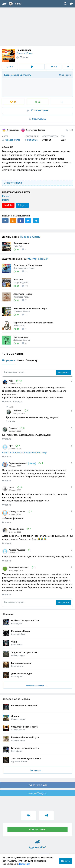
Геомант (17, 411)
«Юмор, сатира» (38, 259)
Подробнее (25, 864)
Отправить (64, 373)
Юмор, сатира (11, 130)
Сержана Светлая (23, 463)
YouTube (8, 205)
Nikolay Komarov (17, 511)
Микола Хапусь (17, 529)
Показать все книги (37, 685)
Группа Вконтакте (37, 785)
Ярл (11, 446)
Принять (65, 861)
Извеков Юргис (25, 53)
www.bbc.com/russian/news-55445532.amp (24, 453)
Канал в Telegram (37, 793)
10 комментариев (37, 110)
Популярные (8, 360)
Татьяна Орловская (19, 567)
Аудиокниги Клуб (38, 841)
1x (68, 67)
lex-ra (12, 487)
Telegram (22, 205)
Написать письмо (37, 830)
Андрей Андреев (17, 550)
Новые (20, 360)
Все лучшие (37, 770)
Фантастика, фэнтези (33, 130)
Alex (11, 381)
